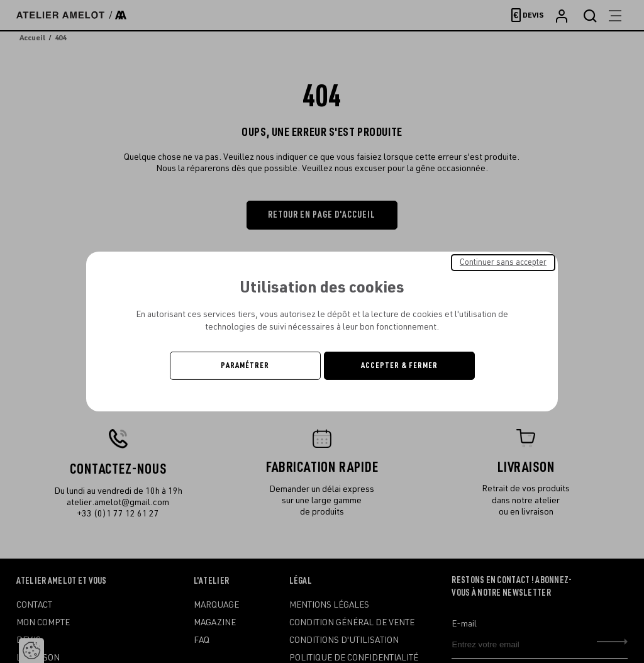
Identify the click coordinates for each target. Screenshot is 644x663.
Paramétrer (245, 365)
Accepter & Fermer (399, 365)
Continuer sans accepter (503, 262)
